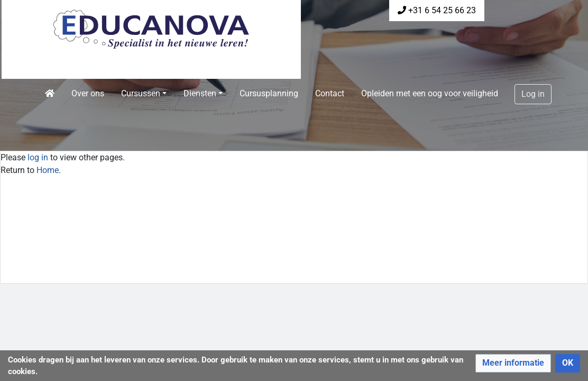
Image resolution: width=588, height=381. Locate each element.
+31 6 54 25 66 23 (442, 10)
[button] (513, 363)
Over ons (88, 93)
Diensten (200, 93)
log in (38, 157)
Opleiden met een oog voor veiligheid (430, 93)
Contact (330, 93)
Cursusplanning (269, 93)
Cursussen (141, 93)
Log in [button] (533, 94)
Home (48, 170)
